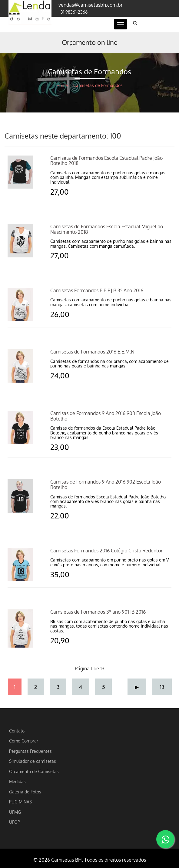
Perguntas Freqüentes (30, 751)
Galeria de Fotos (25, 792)
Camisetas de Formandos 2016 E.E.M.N (92, 352)
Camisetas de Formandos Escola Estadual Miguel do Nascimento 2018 (107, 229)
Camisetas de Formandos (98, 85)
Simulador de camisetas (33, 761)
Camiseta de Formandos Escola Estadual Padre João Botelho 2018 (106, 161)
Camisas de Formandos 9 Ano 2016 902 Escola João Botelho (106, 484)
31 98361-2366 (74, 12)
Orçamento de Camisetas (34, 771)
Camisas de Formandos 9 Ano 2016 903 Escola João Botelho (106, 416)
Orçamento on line (90, 42)
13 (162, 687)
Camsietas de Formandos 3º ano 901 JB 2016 (98, 612)
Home (62, 85)
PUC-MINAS (20, 802)
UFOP (15, 822)
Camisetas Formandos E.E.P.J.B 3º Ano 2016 (97, 290)
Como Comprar (24, 741)
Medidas (17, 781)
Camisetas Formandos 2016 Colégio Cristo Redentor (106, 551)
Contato (17, 731)
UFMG (15, 812)
